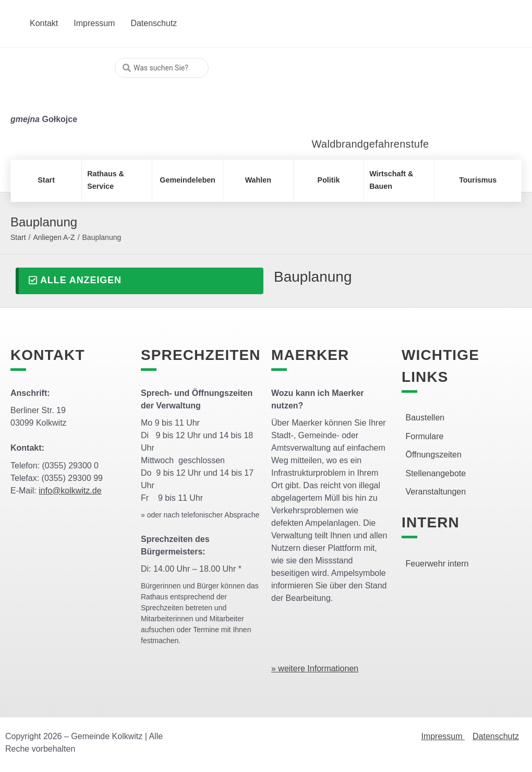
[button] (140, 281)
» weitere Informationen (315, 668)
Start (18, 237)
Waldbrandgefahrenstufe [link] (371, 144)
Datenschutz (496, 736)
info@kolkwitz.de (70, 491)
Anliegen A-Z (54, 237)
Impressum (443, 736)
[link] (366, 99)
